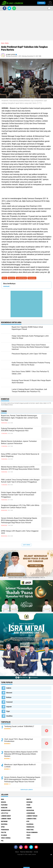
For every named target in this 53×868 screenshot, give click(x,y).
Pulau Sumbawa (32, 832)
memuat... (7, 286)
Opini (3, 827)
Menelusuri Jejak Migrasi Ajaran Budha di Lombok (20, 766)
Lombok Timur (6, 819)
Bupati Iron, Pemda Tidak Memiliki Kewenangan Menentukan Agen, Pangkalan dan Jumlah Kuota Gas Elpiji (19, 418)
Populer (41, 3)
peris (28, 838)
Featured (9, 702)
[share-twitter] (9, 8)
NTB (28, 821)
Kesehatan (30, 810)
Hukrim (9, 688)
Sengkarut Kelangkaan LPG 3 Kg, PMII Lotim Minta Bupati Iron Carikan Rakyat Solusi (20, 506)
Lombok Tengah (32, 816)
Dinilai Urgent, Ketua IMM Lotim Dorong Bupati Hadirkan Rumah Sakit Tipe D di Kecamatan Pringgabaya (19, 495)
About (17, 852)
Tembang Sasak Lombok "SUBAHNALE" (19, 726)
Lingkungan (31, 813)
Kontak (36, 852)
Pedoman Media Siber (26, 852)
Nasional (4, 824)
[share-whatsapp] (14, 8)
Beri (3, 799)
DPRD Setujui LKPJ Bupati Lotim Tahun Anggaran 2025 (20, 532)
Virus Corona (6, 838)
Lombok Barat (21, 278)
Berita (4, 278)
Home (3, 43)
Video (28, 835)
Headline (9, 716)
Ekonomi (11, 278)
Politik (4, 832)
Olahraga (30, 824)
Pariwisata (32, 278)
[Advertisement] (26, 26)
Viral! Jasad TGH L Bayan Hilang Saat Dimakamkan (19, 740)
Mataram (4, 821)
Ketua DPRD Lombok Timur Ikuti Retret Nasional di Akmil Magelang (20, 455)
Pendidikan (5, 830)
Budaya (9, 697)
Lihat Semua (26, 545)
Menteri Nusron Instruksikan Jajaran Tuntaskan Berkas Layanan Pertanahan (19, 442)
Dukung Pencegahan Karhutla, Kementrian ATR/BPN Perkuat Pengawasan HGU (17, 429)
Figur (8, 711)
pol (2, 841)
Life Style (5, 813)
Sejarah (9, 707)
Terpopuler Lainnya (26, 790)
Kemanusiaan (6, 810)
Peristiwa (30, 830)
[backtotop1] (51, 854)
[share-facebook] (5, 8)
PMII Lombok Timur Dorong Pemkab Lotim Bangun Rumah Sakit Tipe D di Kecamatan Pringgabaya (20, 481)
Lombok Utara (31, 819)
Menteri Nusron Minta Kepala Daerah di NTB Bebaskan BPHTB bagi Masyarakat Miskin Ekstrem (20, 468)
